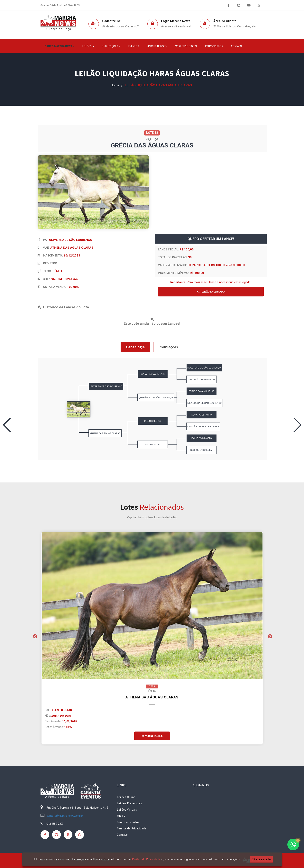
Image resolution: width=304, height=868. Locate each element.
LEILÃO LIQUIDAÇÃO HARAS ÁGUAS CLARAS (152, 73)
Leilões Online (126, 797)
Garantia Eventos (128, 822)
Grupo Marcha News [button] (60, 46)
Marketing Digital (186, 46)
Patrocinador (214, 46)
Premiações (168, 347)
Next (270, 636)
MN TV (121, 816)
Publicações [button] (111, 46)
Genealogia (135, 347)
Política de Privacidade (146, 859)
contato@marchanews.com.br (65, 816)
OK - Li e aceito (260, 859)
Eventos (134, 46)
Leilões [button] (88, 46)
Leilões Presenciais (130, 803)
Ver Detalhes (152, 736)
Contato (236, 46)
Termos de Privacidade (132, 828)
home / (116, 85)
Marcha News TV (157, 46)
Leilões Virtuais (127, 810)
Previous (35, 636)
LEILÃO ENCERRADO (211, 292)
